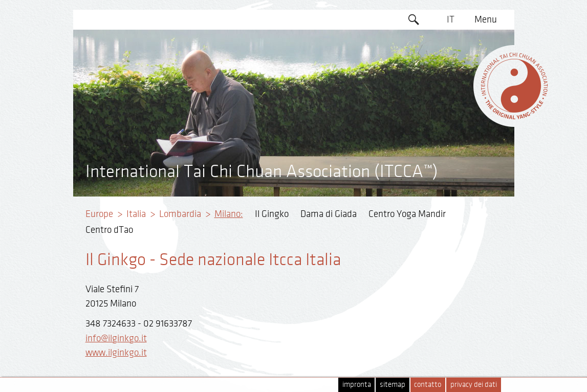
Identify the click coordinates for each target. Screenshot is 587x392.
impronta (357, 385)
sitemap (393, 385)
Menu (486, 19)
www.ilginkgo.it (116, 353)
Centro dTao (109, 230)
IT (451, 19)
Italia (136, 214)
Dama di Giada (329, 214)
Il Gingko (272, 214)
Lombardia (180, 214)
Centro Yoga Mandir (407, 214)
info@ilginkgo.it (116, 338)
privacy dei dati (474, 385)
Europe (99, 214)
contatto (428, 385)
